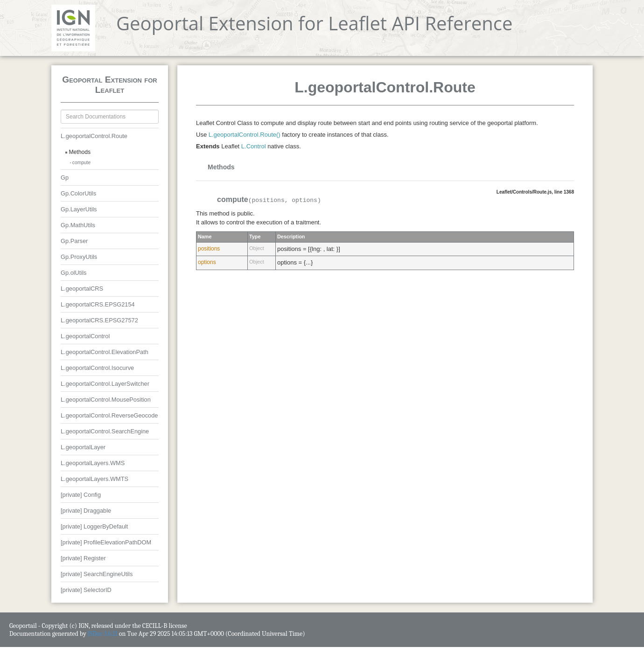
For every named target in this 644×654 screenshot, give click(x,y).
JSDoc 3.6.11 (103, 634)
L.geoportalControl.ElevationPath (105, 352)
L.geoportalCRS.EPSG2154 (98, 304)
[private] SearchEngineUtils (97, 574)
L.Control (254, 146)
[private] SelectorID (86, 590)
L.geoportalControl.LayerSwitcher (105, 384)
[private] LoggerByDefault (94, 526)
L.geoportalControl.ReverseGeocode (109, 415)
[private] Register (83, 558)
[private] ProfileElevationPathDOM (106, 542)
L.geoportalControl (85, 336)
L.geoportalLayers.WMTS (94, 479)
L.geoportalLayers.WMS (93, 463)
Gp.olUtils (73, 273)
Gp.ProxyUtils (79, 257)
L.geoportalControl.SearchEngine (105, 431)
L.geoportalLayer (83, 447)
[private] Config (81, 495)
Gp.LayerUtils (79, 209)
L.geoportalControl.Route (94, 136)
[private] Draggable (86, 511)
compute (81, 163)
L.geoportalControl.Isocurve (97, 368)
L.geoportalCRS (82, 289)
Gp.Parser (74, 241)
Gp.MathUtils (78, 225)
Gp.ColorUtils (78, 193)
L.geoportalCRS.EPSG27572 (99, 320)
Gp (65, 177)
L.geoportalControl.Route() (245, 135)
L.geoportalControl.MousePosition (106, 400)
